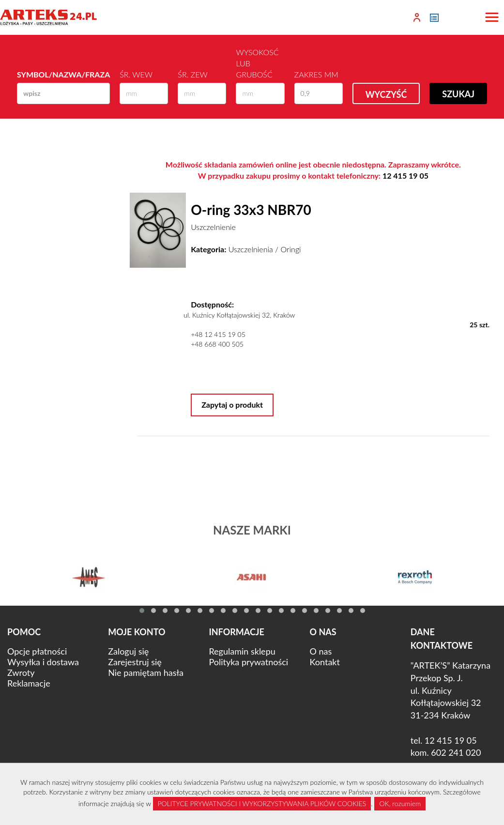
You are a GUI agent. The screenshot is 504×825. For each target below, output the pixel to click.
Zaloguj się (128, 651)
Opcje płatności (37, 651)
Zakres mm (316, 74)
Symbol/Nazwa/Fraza (63, 74)
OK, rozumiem (400, 803)
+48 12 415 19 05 (218, 334)
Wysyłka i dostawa (43, 662)
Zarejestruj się (135, 662)
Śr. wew (136, 74)
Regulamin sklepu (242, 651)
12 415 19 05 (405, 176)
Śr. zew (192, 74)
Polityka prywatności (248, 662)
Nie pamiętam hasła (146, 672)
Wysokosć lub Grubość (257, 63)
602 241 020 (456, 752)
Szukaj (458, 94)
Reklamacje (29, 683)
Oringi (290, 249)
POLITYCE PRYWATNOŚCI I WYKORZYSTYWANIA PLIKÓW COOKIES (262, 803)
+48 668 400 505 (217, 344)
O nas (321, 651)
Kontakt (325, 662)
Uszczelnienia (251, 249)
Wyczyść (386, 94)
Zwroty (21, 672)
